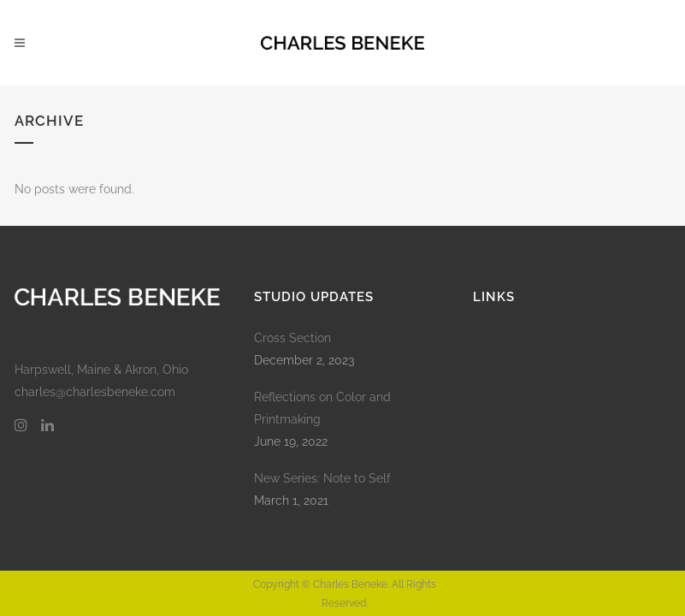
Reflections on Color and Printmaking (322, 408)
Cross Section (292, 338)
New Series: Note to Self (322, 478)
